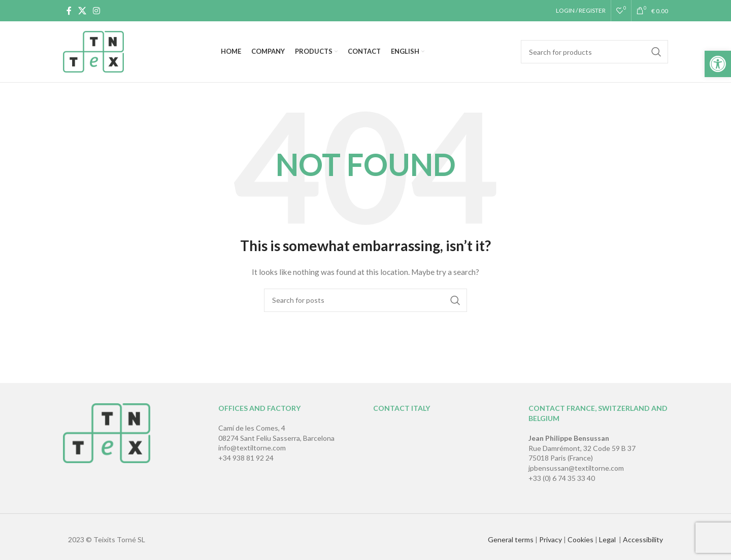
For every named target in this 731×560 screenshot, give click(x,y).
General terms (511, 539)
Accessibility (643, 539)
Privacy (551, 539)
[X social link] (82, 11)
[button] (718, 64)
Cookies (580, 539)
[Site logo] (93, 51)
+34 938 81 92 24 (246, 458)
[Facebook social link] (69, 11)
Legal (608, 539)
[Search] (594, 52)
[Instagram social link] (97, 11)
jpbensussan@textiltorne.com (576, 468)
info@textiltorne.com (252, 448)
